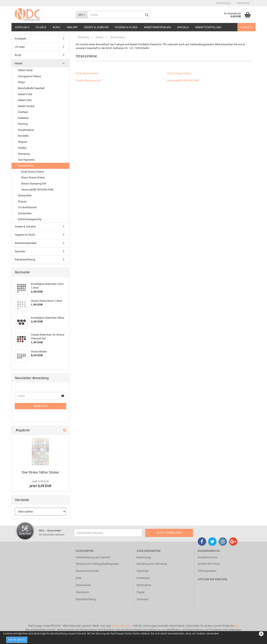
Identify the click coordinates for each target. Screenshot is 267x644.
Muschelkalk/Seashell (31, 88)
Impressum (82, 592)
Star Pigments (26, 160)
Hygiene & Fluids (126, 27)
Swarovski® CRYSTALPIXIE (183, 80)
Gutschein (143, 571)
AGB (78, 578)
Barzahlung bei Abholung (152, 564)
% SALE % (246, 27)
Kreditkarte (143, 578)
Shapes (23, 142)
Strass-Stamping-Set (88, 80)
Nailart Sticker (26, 106)
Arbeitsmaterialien (157, 27)
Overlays (23, 112)
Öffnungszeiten (207, 571)
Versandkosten (121, 626)
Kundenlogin (224, 3)
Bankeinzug (144, 557)
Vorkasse (142, 599)
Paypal (141, 592)
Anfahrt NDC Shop (209, 564)
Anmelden (40, 406)
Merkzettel (243, 3)
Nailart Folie (25, 94)
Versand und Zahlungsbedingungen (97, 564)
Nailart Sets (25, 100)
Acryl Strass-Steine (87, 73)
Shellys (22, 148)
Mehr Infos (17, 640)
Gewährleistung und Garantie (93, 557)
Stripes (22, 201)
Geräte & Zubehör (96, 27)
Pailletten (23, 118)
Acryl (57, 27)
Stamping (24, 154)
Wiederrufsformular (88, 571)
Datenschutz (83, 585)
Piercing (23, 124)
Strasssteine (25, 166)
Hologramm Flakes (29, 76)
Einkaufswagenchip (30, 219)
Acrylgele (22, 27)
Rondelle (23, 136)
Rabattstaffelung (208, 27)
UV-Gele (41, 27)
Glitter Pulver (25, 70)
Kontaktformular (208, 557)
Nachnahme (144, 585)
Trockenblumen (27, 207)
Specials (183, 27)
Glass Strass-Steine (179, 73)
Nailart (72, 27)
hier (237, 626)
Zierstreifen (25, 213)
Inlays (21, 82)
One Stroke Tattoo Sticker (40, 472)
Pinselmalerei (26, 130)
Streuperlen (25, 195)
